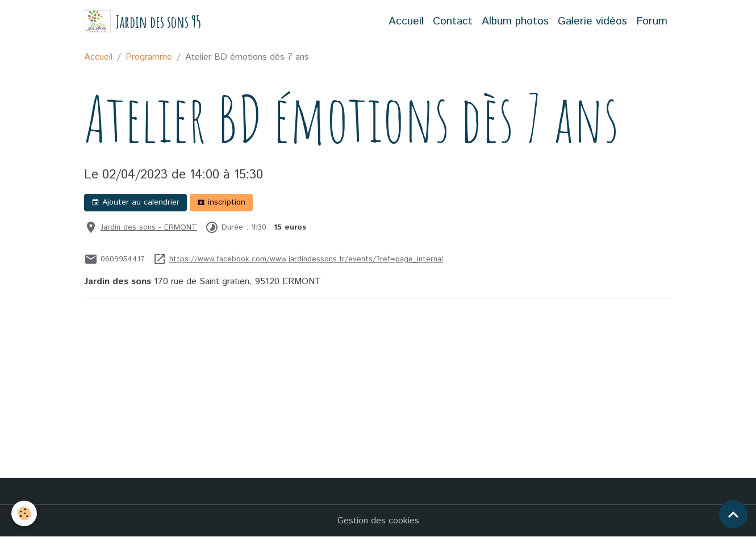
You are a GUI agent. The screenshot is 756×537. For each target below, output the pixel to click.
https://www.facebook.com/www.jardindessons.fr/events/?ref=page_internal (306, 259)
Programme (149, 57)
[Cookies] (24, 513)
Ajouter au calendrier (135, 202)
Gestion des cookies (378, 521)
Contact (453, 21)
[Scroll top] (733, 514)
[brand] (143, 22)
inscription (221, 202)
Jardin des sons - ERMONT (149, 227)
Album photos (515, 21)
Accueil (406, 21)
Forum (652, 21)
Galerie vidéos (592, 21)
